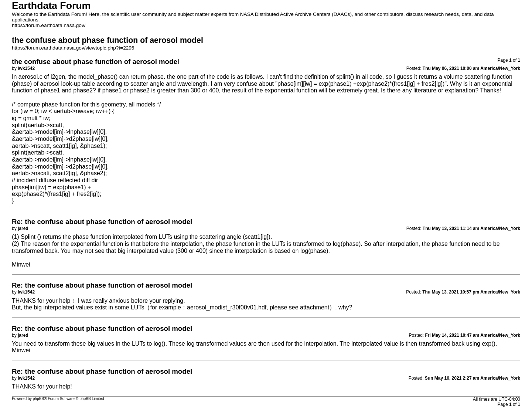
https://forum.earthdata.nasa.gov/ (49, 25)
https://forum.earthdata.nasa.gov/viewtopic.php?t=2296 (73, 48)
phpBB (39, 399)
